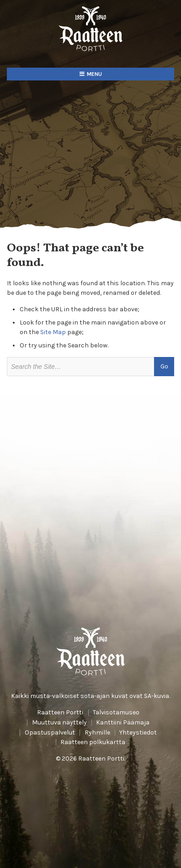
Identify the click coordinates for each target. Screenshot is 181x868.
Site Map (53, 332)
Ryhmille (97, 733)
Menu (94, 74)
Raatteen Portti (60, 713)
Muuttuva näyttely (59, 723)
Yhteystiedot (138, 733)
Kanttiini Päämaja (123, 723)
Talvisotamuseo (116, 713)
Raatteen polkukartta (93, 742)
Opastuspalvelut (50, 733)
